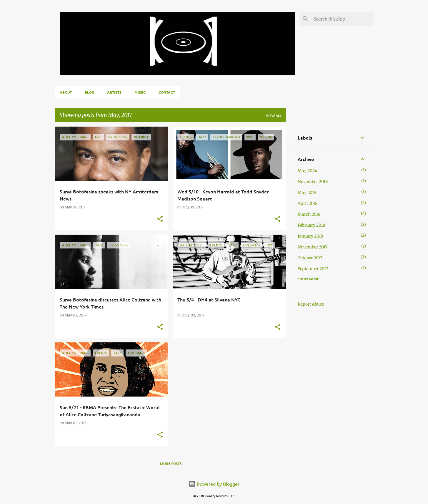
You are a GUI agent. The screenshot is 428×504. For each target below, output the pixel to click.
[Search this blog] (342, 19)
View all (274, 116)
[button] (160, 219)
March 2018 (309, 214)
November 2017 (313, 247)
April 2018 (308, 203)
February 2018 (311, 225)
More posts (171, 464)
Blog (89, 92)
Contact (167, 92)
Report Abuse (311, 304)
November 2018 (313, 182)
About (66, 92)
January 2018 (310, 236)
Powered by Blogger (214, 484)
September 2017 (313, 269)
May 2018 (307, 193)
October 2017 (310, 258)
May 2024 (308, 171)
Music (140, 92)
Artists (114, 92)
